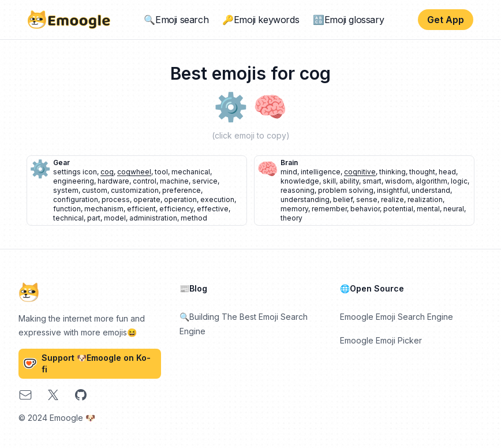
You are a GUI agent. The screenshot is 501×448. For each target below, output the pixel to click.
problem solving (346, 190)
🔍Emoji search (176, 20)
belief (343, 199)
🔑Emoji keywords (261, 20)
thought (422, 172)
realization (425, 199)
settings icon (75, 172)
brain (289, 163)
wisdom (399, 181)
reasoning (298, 190)
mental (428, 209)
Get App (446, 20)
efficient (141, 209)
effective (213, 209)
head (447, 172)
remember (329, 209)
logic (459, 181)
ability (349, 181)
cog (107, 172)
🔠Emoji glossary (348, 20)
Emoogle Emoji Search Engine (397, 317)
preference (182, 190)
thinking (392, 172)
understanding (305, 199)
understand (431, 190)
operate (147, 199)
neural (454, 209)
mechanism (104, 209)
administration (153, 218)
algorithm (431, 181)
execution (217, 199)
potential (398, 209)
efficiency (176, 209)
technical (68, 218)
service (205, 181)
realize (392, 199)
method (194, 218)
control (145, 181)
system (66, 190)
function (67, 209)
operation (180, 199)
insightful (392, 190)
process (116, 199)
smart (372, 181)
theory (291, 218)
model (115, 218)
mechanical (191, 172)
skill (329, 181)
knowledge (300, 181)
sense (367, 199)
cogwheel (134, 172)
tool (161, 172)
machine (174, 181)
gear (61, 163)
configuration (76, 199)
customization (135, 190)
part (94, 218)
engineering (74, 181)
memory (294, 209)
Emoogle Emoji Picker (381, 340)
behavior (365, 209)
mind (289, 172)
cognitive (360, 172)
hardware (113, 181)
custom (95, 190)
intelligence (321, 172)
